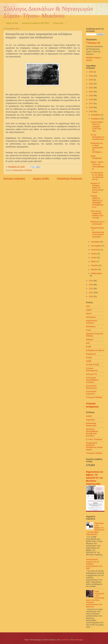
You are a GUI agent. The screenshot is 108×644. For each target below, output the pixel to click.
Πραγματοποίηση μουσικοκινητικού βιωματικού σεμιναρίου (97, 232)
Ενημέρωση (91, 354)
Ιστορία (89, 357)
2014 (91, 281)
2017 (91, 104)
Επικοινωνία (58, 23)
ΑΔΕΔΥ (89, 310)
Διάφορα (90, 339)
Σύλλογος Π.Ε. (94, 43)
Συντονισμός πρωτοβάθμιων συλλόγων (92, 380)
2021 (91, 88)
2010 (91, 296)
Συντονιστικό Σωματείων (91, 393)
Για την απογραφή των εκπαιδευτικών (97, 137)
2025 (91, 72)
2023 (91, 80)
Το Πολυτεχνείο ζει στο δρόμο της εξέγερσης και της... (97, 176)
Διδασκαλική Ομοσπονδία (91, 424)
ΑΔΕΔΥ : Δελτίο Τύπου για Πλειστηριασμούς (97, 165)
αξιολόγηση (91, 326)
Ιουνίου (94, 258)
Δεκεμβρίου (96, 115)
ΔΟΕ (88, 343)
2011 (91, 293)
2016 (91, 107)
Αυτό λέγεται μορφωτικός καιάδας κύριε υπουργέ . (97, 214)
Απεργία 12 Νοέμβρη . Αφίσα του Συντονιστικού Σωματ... (97, 188)
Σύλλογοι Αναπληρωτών (92, 369)
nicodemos (65, 640)
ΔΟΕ (88, 306)
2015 (91, 111)
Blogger (80, 640)
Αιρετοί (89, 313)
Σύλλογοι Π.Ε (91, 374)
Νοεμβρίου (96, 119)
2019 (91, 96)
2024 (91, 76)
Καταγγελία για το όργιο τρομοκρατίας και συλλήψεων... (97, 148)
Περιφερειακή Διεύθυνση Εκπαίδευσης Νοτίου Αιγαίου (94, 446)
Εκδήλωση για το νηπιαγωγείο (98, 223)
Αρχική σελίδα (12, 23)
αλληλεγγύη (91, 317)
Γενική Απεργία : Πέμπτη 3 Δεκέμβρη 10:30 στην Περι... (97, 126)
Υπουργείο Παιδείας (94, 397)
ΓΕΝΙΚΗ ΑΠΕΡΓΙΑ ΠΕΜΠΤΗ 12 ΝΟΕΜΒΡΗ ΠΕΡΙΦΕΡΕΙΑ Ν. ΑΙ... (97, 202)
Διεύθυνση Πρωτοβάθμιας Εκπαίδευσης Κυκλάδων (92, 432)
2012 (91, 289)
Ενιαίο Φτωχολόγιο (96, 157)
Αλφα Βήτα (90, 420)
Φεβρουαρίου (97, 273)
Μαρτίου (95, 269)
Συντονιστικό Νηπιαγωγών (91, 387)
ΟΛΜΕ (89, 361)
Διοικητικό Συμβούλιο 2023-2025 (35, 23)
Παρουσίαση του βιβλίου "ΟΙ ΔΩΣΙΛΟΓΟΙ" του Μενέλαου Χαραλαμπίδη (95, 478)
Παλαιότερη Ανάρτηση (69, 179)
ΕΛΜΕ (89, 347)
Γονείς (89, 330)
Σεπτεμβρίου (97, 246)
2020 (91, 92)
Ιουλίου (94, 254)
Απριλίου (95, 265)
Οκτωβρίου (96, 242)
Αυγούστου (96, 250)
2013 (91, 285)
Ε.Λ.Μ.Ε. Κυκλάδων (94, 439)
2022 (91, 84)
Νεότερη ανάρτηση (14, 179)
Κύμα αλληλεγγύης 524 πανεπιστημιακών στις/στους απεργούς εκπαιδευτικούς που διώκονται (95, 599)
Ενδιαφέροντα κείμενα (95, 350)
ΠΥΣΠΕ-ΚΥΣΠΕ (93, 365)
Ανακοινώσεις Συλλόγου (22, 170)
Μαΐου (94, 262)
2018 (91, 100)
